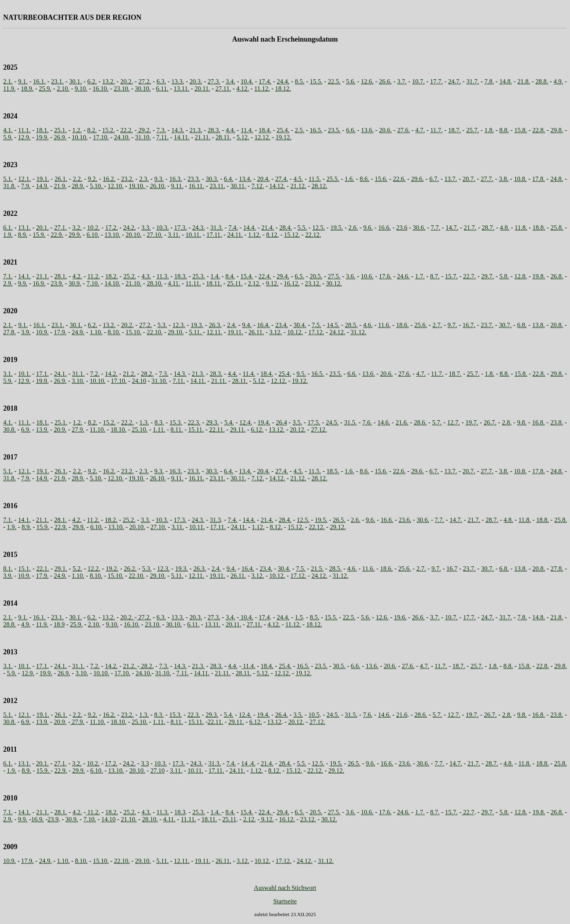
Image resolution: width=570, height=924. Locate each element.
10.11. (193, 235)
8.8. (504, 130)
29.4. (283, 276)
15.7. (451, 276)
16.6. (384, 228)
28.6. (420, 422)
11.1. (24, 130)
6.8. (522, 325)
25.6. (421, 325)
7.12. (258, 186)
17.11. (214, 235)
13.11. (181, 89)
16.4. (264, 325)
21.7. (470, 228)
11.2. (94, 276)
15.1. (25, 569)
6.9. (26, 430)
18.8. (539, 228)
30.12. (334, 283)
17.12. (316, 332)
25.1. (61, 130)
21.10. (133, 283)
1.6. (350, 179)
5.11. (196, 332)
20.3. (196, 81)
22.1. (43, 569)
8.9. (23, 235)
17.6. (385, 276)
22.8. (539, 130)
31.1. (78, 374)
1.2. (77, 130)
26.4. (281, 715)
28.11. (223, 137)
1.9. (8, 235)
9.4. (247, 325)
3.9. (26, 332)
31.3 (215, 520)
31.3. (217, 228)
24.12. (337, 332)
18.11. (214, 283)
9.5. (301, 374)
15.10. (133, 332)
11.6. (384, 325)
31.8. (9, 186)
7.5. (316, 325)
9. (28, 478)
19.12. (283, 137)
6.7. (434, 179)
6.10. (93, 235)
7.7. (435, 228)
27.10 (158, 771)
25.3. (199, 276)
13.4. (245, 179)
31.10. (143, 137)
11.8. (521, 228)
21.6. (402, 422)
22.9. (57, 235)
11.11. (193, 283)
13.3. (178, 81)
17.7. (437, 81)
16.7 (452, 569)
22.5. (334, 81)
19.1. (43, 179)
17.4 (264, 617)
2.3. (144, 179)
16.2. (109, 179)
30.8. (9, 430)
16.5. (316, 130)
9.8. (522, 422)
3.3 (145, 763)
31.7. (473, 81)
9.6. (368, 228)
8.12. (272, 235)
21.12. (298, 186)
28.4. (286, 228)
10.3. (162, 228)
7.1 (7, 520)
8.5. (300, 81)
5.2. (77, 569)
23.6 (402, 228)
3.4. (230, 81)
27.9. (78, 430)
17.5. (314, 422)
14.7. (452, 228)
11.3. (162, 276)
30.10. (143, 89)
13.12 (274, 722)
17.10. (101, 137)
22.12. (313, 235)
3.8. (504, 179)
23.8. (557, 422)
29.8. (557, 130)
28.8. (542, 81)
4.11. (174, 283)
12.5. (319, 228)
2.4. (232, 325)
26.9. (60, 137)
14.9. (42, 186)
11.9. (9, 89)
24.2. (129, 228)
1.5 (299, 617)
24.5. (332, 422)
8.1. (8, 569)
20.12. (298, 430)
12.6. (367, 81)
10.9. (42, 332)
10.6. (367, 276)
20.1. (42, 228)
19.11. (235, 332)
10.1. (25, 374)
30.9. (75, 283)
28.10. (155, 283)
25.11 (229, 819)
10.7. (418, 81)
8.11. (177, 430)
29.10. (176, 332)
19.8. (539, 276)
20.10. (133, 235)
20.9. (60, 430)
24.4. (283, 81)
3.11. (174, 235)
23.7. (487, 325)
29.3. (213, 422)
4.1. (8, 130)
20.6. (386, 130)
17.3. (180, 228)
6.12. (257, 430)
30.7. (505, 325)
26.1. (61, 179)
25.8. (557, 228)
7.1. (8, 276)
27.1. (61, 228)
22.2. (127, 130)
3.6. (351, 276)
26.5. (339, 520)
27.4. (282, 179)
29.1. (61, 569)
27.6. (403, 130)
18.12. (283, 89)
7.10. (93, 283)
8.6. (365, 179)
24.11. (235, 235)
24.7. (454, 81)
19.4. (264, 422)
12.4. (246, 422)
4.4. (230, 130)
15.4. (247, 276)
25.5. (333, 179)
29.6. (418, 179)
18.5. (333, 471)
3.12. (275, 332)
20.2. (127, 81)
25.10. (140, 430)
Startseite (285, 901)
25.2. (130, 276)
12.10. (116, 186)
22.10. (155, 332)
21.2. (129, 374)
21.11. (202, 137)
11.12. (262, 89)
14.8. (505, 81)
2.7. (437, 325)
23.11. (217, 186)
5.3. (162, 325)
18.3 (180, 812)
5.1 (7, 471)
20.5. (316, 276)
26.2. (130, 569)
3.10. (78, 381)
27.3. (214, 81)
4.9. (559, 81)
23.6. (405, 520)
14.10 (108, 819)
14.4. (250, 228)
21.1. (43, 276)
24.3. (199, 228)
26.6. (385, 81)
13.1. (25, 228)
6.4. (229, 179)
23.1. (57, 81)
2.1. (8, 81)
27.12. (319, 430)
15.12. (292, 235)
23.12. (313, 283)
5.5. (302, 228)
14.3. (178, 130)
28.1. (61, 276)
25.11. (235, 283)
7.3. (161, 130)
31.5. (350, 422)
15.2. (108, 130)
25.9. (45, 89)
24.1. (61, 374)
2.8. (507, 422)
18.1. (42, 130)
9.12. (272, 283)
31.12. (359, 332)
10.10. (80, 137)
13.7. (451, 179)
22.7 (468, 812)
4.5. (298, 179)
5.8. (504, 276)
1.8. (489, 130)
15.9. (39, 235)
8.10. (114, 332)
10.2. (93, 228)
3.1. (8, 374)
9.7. (452, 325)
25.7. (473, 130)
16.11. (197, 186)
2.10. (63, 89)
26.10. (158, 186)
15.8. (521, 130)
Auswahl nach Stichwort (285, 888)
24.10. (122, 137)
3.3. (146, 228)
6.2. (92, 81)
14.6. (384, 422)
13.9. (42, 430)
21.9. (60, 186)
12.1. (25, 179)
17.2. (112, 228)
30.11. (238, 186)
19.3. (197, 325)
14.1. (25, 276)
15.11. (196, 430)
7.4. (233, 228)
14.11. (181, 137)
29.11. (238, 430)
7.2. (95, 374)
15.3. (176, 422)
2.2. (78, 179)
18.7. (454, 130)
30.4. (300, 325)
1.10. (96, 332)
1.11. (159, 430)
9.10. (81, 89)
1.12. (255, 235)
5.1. (8, 179)
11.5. (314, 179)
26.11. (256, 332)
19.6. (400, 617)
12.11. (214, 332)
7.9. (26, 186)
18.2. (112, 276)
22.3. (194, 422)
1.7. (420, 276)
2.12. (254, 283)
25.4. (283, 130)
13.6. (367, 130)
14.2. (111, 374)
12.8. (521, 276)
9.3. (159, 179)
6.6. (351, 130)
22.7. (469, 276)
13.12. (277, 430)
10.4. (247, 81)
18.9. (27, 89)
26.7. (490, 422)
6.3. (161, 81)
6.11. (162, 89)
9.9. (23, 283)
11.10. (98, 430)
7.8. (489, 81)
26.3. (215, 325)
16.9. (39, 283)
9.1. (23, 81)
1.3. (144, 422)
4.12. (243, 89)
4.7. (420, 130)
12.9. (24, 137)
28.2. (147, 374)
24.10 (139, 381)
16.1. (39, 81)
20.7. (469, 179)
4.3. (146, 276)
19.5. (337, 228)
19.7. (472, 422)
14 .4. (248, 763)
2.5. (300, 130)
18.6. (403, 325)
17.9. (60, 332)
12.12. (262, 137)
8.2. (92, 130)
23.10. (122, 89)
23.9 (53, 819)
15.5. (316, 81)
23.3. (194, 179)
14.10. (112, 283)
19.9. (42, 137)
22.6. (399, 179)
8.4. (230, 276)
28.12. (319, 186)
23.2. (127, 179)
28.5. (351, 325)
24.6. (403, 276)
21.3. (196, 130)
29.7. (488, 276)
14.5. (333, 325)
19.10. (137, 186)
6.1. (8, 228)
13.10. (112, 235)
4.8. (505, 228)
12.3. (179, 325)
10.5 (314, 715)
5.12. (243, 137)
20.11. (202, 89)
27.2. (145, 81)
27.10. (155, 235)
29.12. (338, 527)
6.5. (300, 276)
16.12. (292, 283)
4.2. (77, 276)
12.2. (94, 569)
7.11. (162, 137)
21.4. (268, 228)
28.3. (214, 130)
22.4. (265, 276)
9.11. (177, 186)
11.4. (247, 130)
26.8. (557, 276)
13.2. (108, 81)
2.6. (353, 228)
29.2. (144, 130)
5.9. (8, 137)
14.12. (277, 186)
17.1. (42, 374)
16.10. (101, 89)
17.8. (538, 179)
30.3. (212, 179)
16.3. (176, 179)
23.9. (57, 283)
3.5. (297, 422)
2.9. (8, 283)
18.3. (180, 276)
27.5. (334, 276)
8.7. (435, 276)
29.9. (75, 235)
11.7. (436, 130)
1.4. (215, 276)
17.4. (265, 81)
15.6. (381, 179)
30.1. (76, 81)
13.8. (538, 325)
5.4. (229, 422)
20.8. (557, 325)
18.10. (118, 430)
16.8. (538, 422)
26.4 (281, 422)
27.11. (223, 89)
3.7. (402, 81)
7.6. (367, 422)
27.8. (9, 332)
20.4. (264, 179)
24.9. (78, 332)
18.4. (265, 130)
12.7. (454, 422)
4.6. (368, 325)
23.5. (334, 130)
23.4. (282, 325)
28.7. (488, 228)
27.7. (487, 179)
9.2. (93, 179)
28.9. (78, 186)
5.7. (437, 422)
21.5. (317, 569)
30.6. (419, 228)
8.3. (159, 422)
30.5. (339, 666)
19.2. (112, 569)
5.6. (351, 81)
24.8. (557, 179)
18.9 (59, 624)
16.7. (469, 325)
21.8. (524, 81)
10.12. (295, 332)
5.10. (97, 186)
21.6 (402, 715)
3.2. (77, 228)
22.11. (217, 430)
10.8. (520, 179)
